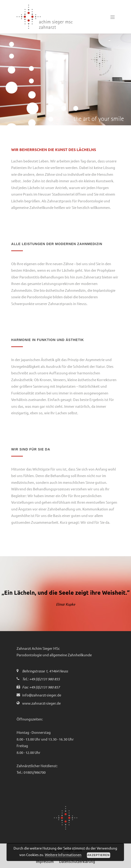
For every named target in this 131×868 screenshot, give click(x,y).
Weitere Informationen (63, 855)
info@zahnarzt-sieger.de (42, 695)
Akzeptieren (99, 855)
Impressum (45, 861)
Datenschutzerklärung (77, 861)
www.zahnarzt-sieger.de (41, 703)
